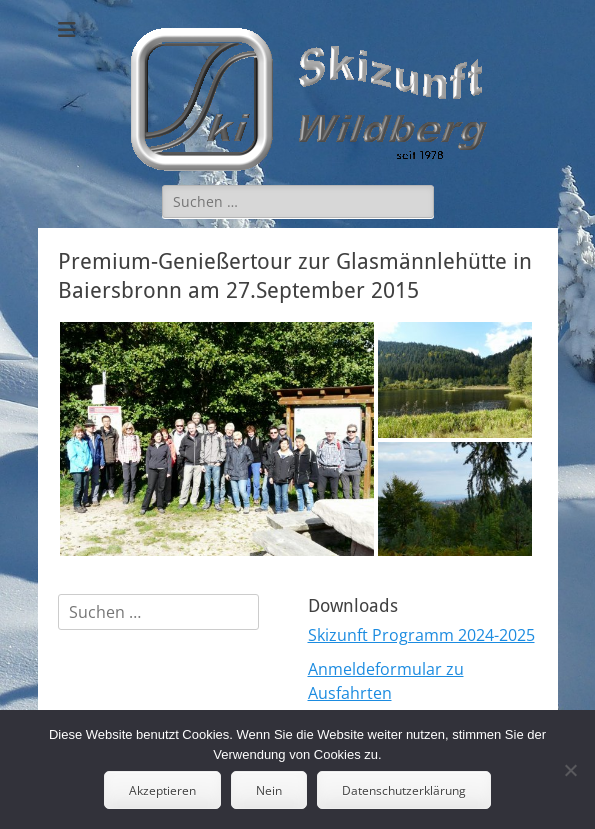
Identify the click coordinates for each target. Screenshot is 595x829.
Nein (269, 790)
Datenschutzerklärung (404, 790)
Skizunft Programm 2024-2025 (421, 635)
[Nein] (570, 770)
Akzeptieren (162, 790)
